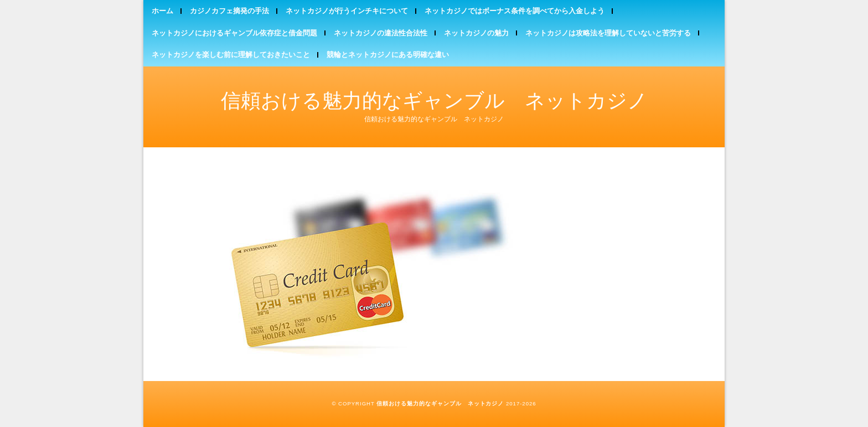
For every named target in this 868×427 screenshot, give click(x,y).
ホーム (162, 11)
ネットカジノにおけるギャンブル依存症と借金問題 (234, 33)
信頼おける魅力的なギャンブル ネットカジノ (434, 101)
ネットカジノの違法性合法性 (381, 33)
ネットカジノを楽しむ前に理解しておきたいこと (231, 55)
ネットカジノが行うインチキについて (347, 11)
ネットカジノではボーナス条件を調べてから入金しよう (515, 11)
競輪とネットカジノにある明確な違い (388, 55)
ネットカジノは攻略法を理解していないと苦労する (608, 33)
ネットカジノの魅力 (476, 33)
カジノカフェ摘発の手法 (229, 11)
